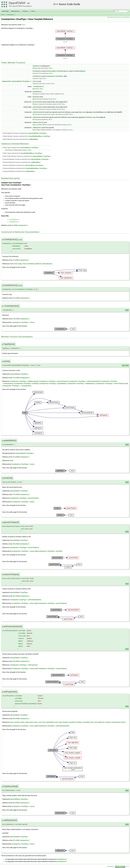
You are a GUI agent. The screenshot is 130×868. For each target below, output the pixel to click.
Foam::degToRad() (48, 722)
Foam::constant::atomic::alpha (19, 722)
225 (14, 661)
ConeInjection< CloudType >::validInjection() (81, 384)
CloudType (60, 71)
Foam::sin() (94, 722)
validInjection (37, 128)
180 (14, 544)
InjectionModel (17, 81)
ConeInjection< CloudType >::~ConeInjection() (17, 386)
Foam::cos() (38, 722)
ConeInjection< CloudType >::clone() (23, 322)
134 (14, 378)
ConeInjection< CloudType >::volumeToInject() (110, 384)
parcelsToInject (37, 102)
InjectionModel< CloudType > (38, 133)
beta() (31, 722)
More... (24, 25)
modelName (81, 71)
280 (14, 803)
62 (12, 225)
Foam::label (6, 526)
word (74, 71)
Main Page (5, 11)
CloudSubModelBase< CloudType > (40, 136)
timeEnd (35, 97)
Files (33, 12)
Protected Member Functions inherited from (25, 159)
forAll (11, 264)
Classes (26, 12)
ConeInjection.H (14, 219)
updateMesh (36, 92)
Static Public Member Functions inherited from (26, 156)
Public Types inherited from (20, 148)
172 (14, 494)
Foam (3, 15)
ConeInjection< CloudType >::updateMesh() (53, 384)
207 (14, 596)
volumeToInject (37, 107)
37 (14, 260)
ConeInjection (10, 15)
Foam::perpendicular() (45, 264)
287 (14, 840)
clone (34, 81)
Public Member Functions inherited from (24, 133)
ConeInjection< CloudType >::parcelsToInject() (53, 381)
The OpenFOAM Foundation (20, 6)
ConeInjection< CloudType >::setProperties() (24, 665)
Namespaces (16, 12)
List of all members (125, 17)
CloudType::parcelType (93, 117)
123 (14, 298)
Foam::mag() (18, 264)
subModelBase (33, 139)
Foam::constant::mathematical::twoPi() (113, 722)
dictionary (49, 71)
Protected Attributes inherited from (23, 165)
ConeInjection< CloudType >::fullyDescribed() (24, 381)
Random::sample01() (70, 722)
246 (14, 719)
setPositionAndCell (39, 112)
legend (65, 42)
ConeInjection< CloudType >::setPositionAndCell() (84, 381)
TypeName (36, 66)
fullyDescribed (37, 122)
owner (66, 71)
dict (55, 71)
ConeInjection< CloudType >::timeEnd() (26, 384)
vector (84, 112)
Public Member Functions (113, 17)
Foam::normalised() (29, 264)
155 (14, 457)
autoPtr (9, 81)
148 (14, 319)
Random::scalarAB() (83, 722)
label (30, 102)
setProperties (37, 117)
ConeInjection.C (14, 222)
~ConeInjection (37, 86)
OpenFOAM (17, 3)
